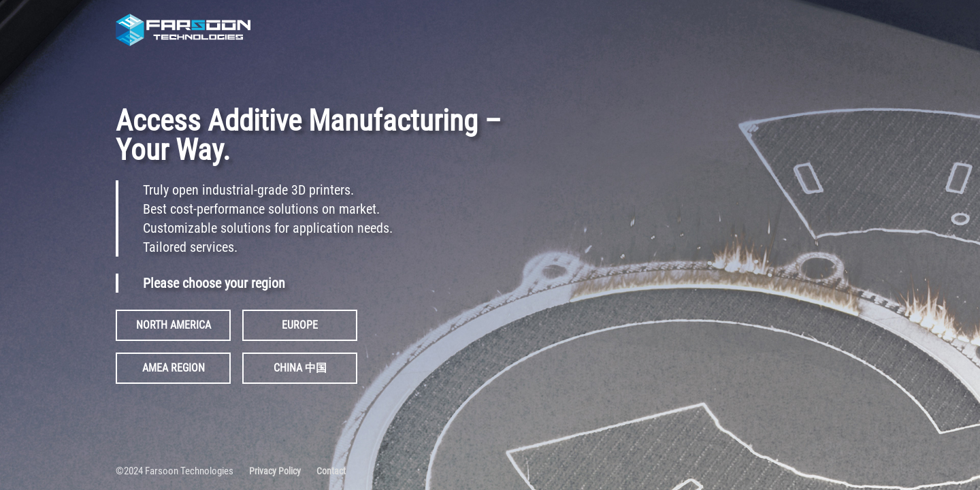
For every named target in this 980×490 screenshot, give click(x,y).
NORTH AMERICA (174, 325)
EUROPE (300, 325)
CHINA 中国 (300, 368)
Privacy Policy (275, 471)
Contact (331, 471)
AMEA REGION (174, 368)
